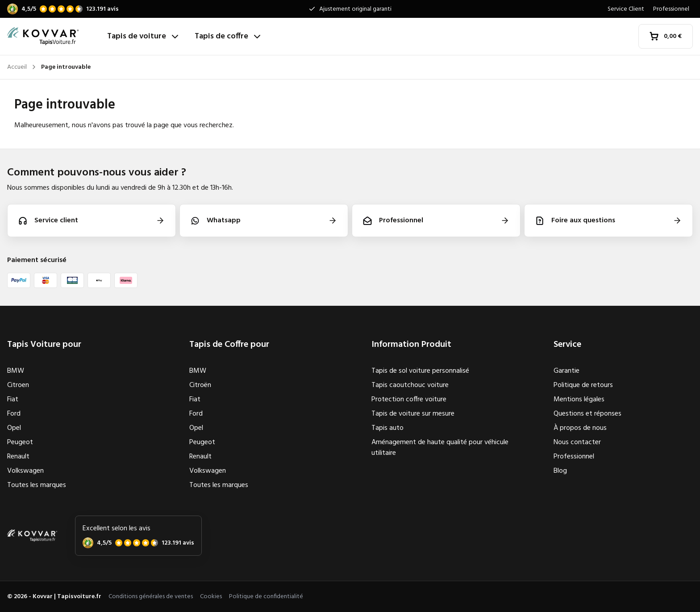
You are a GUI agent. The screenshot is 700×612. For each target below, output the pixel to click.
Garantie (567, 371)
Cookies (211, 597)
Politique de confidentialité (266, 597)
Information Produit (411, 345)
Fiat (13, 400)
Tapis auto (387, 428)
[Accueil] (54, 36)
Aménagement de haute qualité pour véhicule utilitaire (440, 448)
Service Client (626, 9)
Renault (18, 457)
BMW (16, 371)
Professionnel (671, 9)
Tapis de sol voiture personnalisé (420, 371)
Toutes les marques (37, 485)
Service (567, 345)
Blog (560, 471)
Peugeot (20, 442)
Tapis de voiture (144, 36)
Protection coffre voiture (409, 400)
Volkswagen (25, 471)
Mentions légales (579, 400)
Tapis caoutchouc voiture (410, 385)
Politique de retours (583, 385)
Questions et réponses (587, 414)
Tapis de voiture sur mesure (413, 414)
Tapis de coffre (229, 36)
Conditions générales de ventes (151, 597)
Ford (14, 414)
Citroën (200, 385)
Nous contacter (577, 442)
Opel (14, 428)
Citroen (18, 385)
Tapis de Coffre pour (229, 345)
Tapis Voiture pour (44, 345)
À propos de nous (580, 428)
